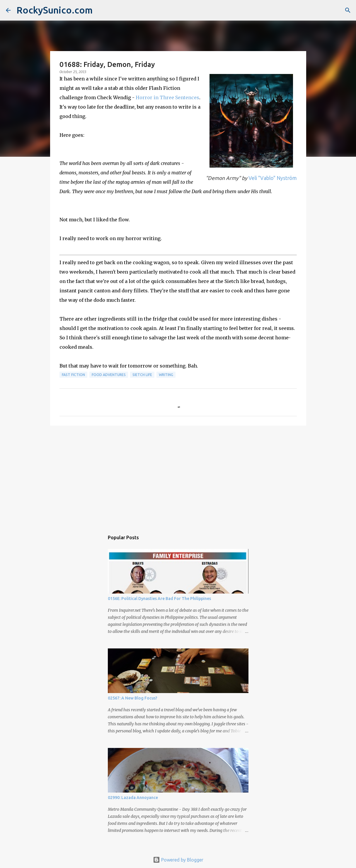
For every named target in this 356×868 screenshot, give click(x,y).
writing (166, 375)
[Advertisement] (178, 476)
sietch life (142, 375)
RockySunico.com (54, 10)
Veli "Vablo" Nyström (272, 178)
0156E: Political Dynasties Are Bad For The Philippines (159, 599)
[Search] (348, 10)
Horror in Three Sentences (167, 97)
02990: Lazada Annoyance (133, 798)
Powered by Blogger (178, 860)
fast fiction (73, 375)
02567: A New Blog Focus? (133, 698)
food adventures (109, 375)
